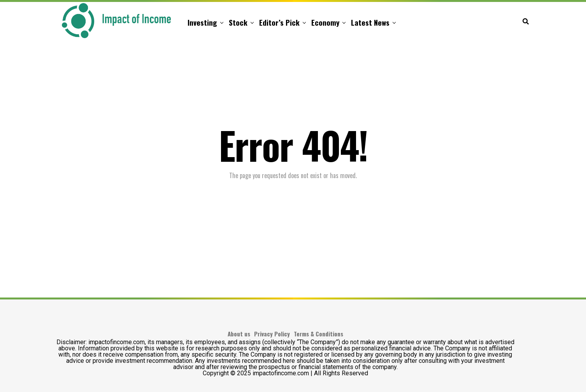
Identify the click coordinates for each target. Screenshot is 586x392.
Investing (202, 22)
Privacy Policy (272, 334)
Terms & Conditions (318, 334)
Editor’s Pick (279, 22)
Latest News (370, 22)
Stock (238, 22)
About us (239, 334)
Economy (325, 22)
